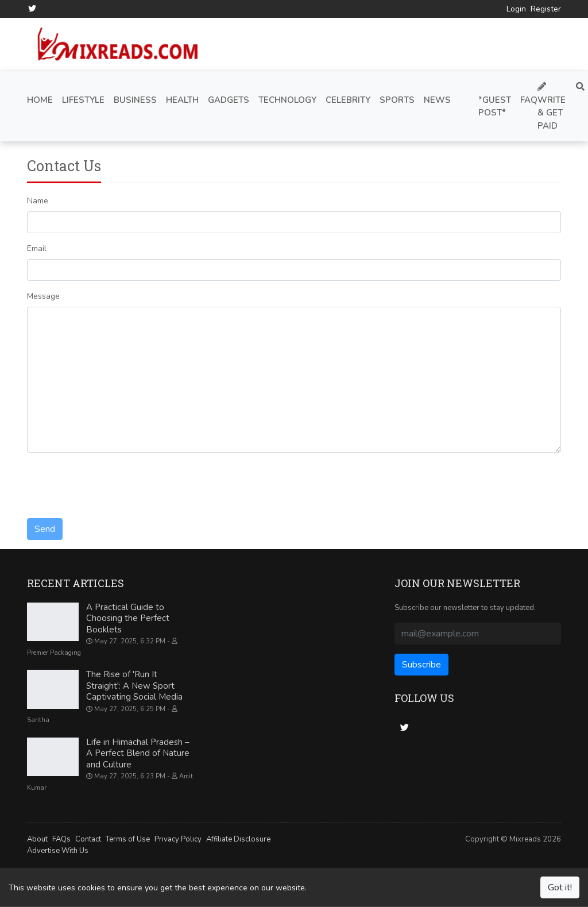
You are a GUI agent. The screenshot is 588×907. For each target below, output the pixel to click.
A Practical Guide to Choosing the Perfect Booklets (128, 618)
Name (38, 201)
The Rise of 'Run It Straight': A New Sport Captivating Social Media (134, 686)
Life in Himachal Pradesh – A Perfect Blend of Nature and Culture (138, 753)
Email (37, 248)
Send (45, 529)
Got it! (560, 887)
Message (43, 296)
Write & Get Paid (552, 107)
